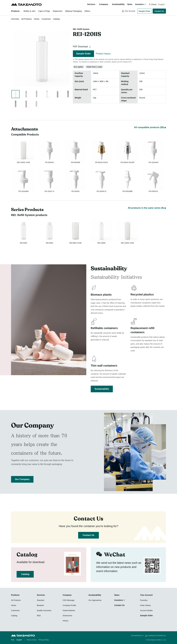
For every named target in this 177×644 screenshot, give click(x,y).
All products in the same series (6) (146, 205)
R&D (39, 616)
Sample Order (144, 11)
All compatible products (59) (149, 121)
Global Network (69, 610)
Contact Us (159, 11)
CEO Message (69, 600)
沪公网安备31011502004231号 (156, 636)
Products (15, 11)
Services (41, 595)
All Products (26, 19)
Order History (145, 605)
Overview (15, 19)
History (65, 621)
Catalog (56, 19)
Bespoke (40, 605)
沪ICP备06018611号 (137, 636)
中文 (13, 640)
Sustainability (118, 4)
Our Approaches (95, 600)
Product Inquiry (103, 54)
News (130, 4)
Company (67, 595)
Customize (46, 19)
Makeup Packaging (73, 11)
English (19, 640)
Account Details (146, 610)
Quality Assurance (44, 610)
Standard (41, 600)
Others (87, 11)
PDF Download (82, 47)
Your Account (130, 11)
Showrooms (67, 616)
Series (37, 19)
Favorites (144, 600)
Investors (139, 4)
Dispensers (58, 11)
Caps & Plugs (44, 11)
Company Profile (69, 605)
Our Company (22, 479)
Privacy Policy (44, 640)
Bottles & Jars (29, 11)
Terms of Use (31, 640)
